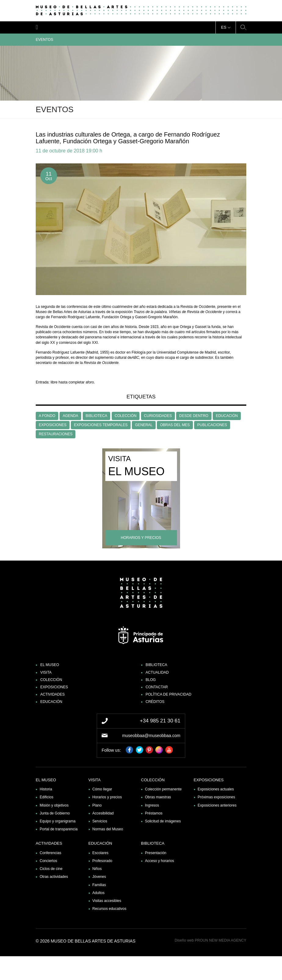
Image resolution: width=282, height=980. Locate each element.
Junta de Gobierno (55, 813)
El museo (50, 665)
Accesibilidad (103, 813)
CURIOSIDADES (158, 416)
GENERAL (144, 425)
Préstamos (154, 813)
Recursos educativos (109, 909)
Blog (151, 680)
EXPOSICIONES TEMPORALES (101, 425)
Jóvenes (99, 877)
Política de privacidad (168, 694)
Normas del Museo (108, 829)
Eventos (141, 40)
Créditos (155, 702)
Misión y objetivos (54, 805)
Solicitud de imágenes (163, 821)
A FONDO (47, 416)
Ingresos (152, 805)
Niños (97, 869)
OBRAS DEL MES (175, 425)
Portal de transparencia (59, 829)
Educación (51, 702)
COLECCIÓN (126, 416)
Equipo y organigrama (58, 821)
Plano (97, 805)
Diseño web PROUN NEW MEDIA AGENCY (210, 940)
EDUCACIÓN (227, 416)
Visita (46, 672)
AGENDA (70, 416)
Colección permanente (163, 789)
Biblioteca (156, 665)
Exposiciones (54, 687)
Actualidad (157, 672)
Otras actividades (54, 877)
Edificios (47, 797)
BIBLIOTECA (97, 416)
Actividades (52, 694)
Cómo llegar (102, 789)
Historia (46, 789)
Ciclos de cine (51, 869)
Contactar (157, 687)
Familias (99, 885)
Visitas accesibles (107, 901)
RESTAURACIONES (56, 434)
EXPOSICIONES (53, 425)
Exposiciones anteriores (217, 805)
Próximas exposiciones (217, 797)
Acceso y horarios (159, 861)
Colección (51, 680)
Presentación (156, 853)
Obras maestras (158, 797)
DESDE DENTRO (194, 416)
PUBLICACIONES (212, 425)
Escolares (101, 853)
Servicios (100, 821)
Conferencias (51, 853)
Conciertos (48, 861)
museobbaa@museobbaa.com (151, 736)
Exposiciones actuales (216, 789)
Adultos (99, 893)
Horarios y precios (107, 797)
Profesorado (102, 861)
